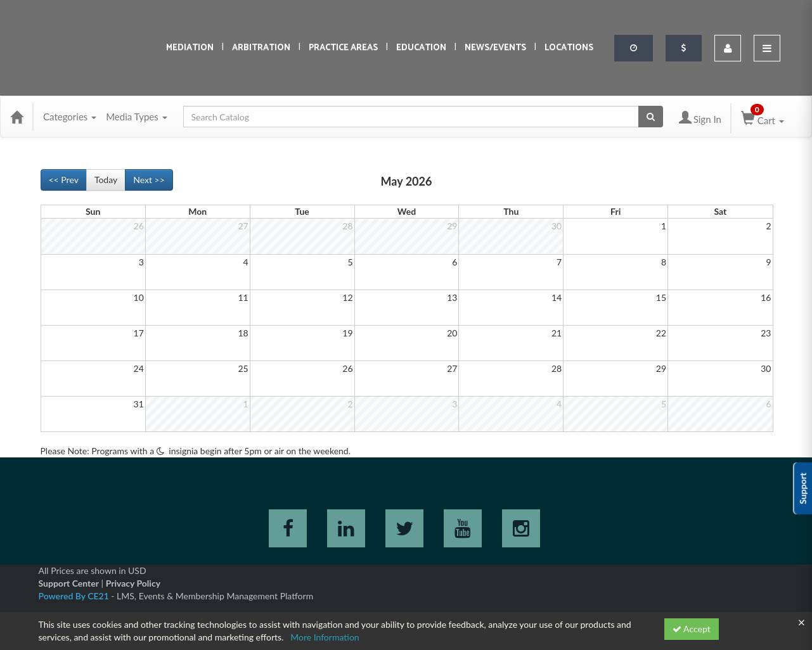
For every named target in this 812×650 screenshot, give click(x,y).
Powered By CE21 (75, 596)
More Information (325, 637)
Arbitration (261, 48)
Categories (70, 117)
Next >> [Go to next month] (149, 180)
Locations (569, 48)
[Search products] (651, 117)
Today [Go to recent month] (106, 180)
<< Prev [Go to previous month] (64, 180)
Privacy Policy (133, 583)
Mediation (190, 48)
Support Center (69, 583)
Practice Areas (343, 48)
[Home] (16, 117)
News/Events (495, 48)
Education (421, 48)
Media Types (136, 117)
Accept (692, 629)
